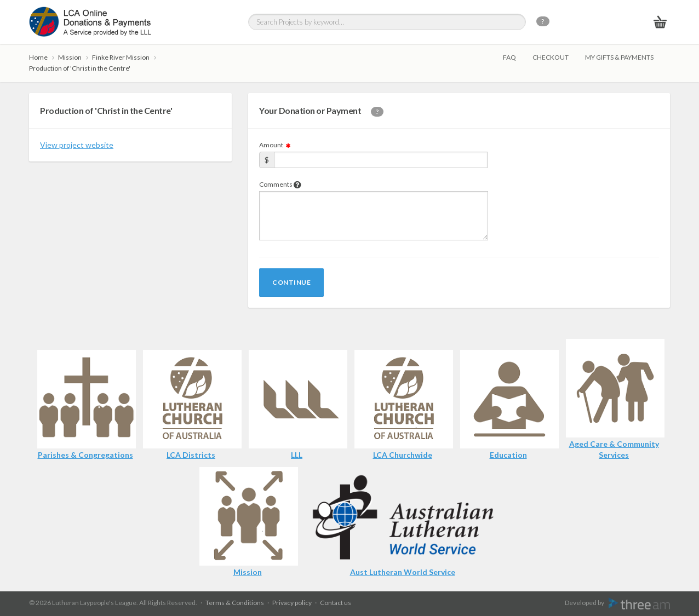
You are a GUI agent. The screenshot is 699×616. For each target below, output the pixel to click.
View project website (77, 145)
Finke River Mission (121, 57)
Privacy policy (292, 603)
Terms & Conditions (235, 603)
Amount (275, 145)
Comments (280, 184)
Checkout (551, 57)
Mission (70, 57)
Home (38, 57)
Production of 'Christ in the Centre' (80, 68)
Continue (291, 282)
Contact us (336, 603)
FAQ (509, 57)
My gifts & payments (619, 57)
